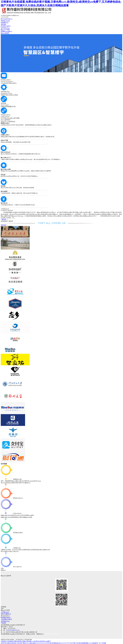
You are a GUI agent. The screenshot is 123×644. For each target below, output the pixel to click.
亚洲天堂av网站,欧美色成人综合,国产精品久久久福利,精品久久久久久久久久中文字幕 (26, 643)
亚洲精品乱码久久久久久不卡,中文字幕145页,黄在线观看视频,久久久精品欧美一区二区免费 (79, 643)
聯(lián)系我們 (5, 33)
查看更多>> (4, 225)
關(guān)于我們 (5, 30)
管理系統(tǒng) (5, 28)
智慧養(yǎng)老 (5, 21)
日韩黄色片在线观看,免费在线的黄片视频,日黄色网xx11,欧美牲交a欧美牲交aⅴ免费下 (26, 641)
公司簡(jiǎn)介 (5, 612)
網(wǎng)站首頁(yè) (7, 19)
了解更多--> (4, 220)
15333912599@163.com (13, 630)
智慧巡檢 (3, 24)
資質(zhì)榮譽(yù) (6, 614)
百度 (2, 609)
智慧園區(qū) (5, 23)
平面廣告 (3, 623)
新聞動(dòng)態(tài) (6, 31)
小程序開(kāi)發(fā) (6, 619)
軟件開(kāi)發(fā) (6, 26)
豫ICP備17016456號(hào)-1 (52, 634)
